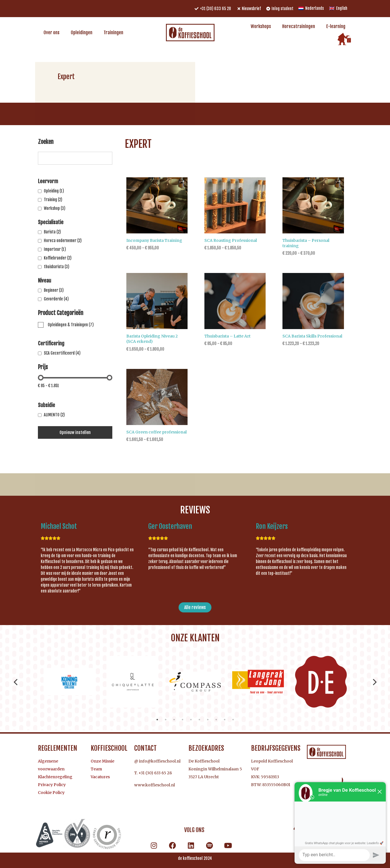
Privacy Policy (52, 785)
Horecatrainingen (299, 26)
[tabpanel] (69, 682)
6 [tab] (199, 720)
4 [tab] (183, 720)
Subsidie (46, 405)
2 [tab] (166, 720)
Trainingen (113, 33)
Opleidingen (82, 33)
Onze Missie (102, 761)
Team (96, 769)
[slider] (41, 378)
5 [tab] (191, 720)
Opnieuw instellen (75, 432)
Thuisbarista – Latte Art (227, 336)
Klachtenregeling (55, 777)
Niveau (45, 281)
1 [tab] (157, 720)
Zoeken (46, 142)
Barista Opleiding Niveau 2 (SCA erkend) (152, 339)
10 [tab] (233, 720)
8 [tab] (216, 720)
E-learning (336, 26)
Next (375, 682)
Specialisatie (51, 222)
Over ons (52, 33)
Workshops (261, 26)
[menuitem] (311, 9)
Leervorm (48, 181)
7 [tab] (208, 720)
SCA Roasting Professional (231, 240)
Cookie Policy (51, 793)
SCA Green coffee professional (157, 432)
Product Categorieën (61, 313)
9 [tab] (225, 720)
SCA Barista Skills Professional (312, 336)
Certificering (51, 343)
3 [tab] (174, 720)
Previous (16, 682)
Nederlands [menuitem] (314, 8)
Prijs (43, 368)
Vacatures (100, 777)
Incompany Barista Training (154, 240)
